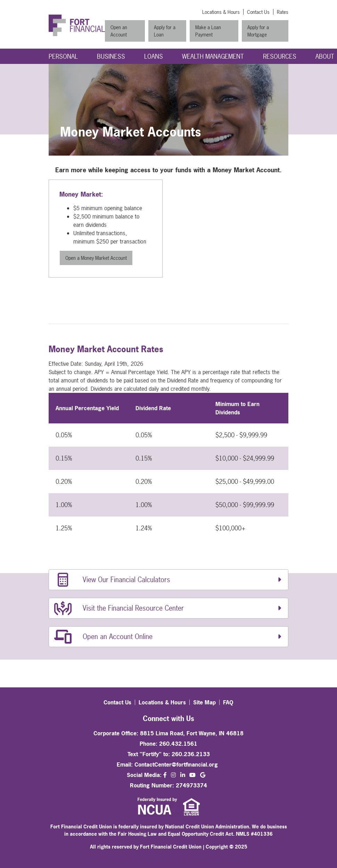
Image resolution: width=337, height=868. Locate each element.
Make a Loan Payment (208, 31)
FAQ (228, 702)
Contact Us (258, 12)
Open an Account (119, 31)
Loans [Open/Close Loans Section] (154, 56)
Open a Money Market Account (96, 258)
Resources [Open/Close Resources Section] (280, 56)
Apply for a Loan (165, 31)
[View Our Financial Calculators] (168, 580)
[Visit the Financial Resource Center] (168, 608)
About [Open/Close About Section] (325, 56)
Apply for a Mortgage (258, 31)
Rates (283, 12)
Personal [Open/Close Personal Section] (63, 56)
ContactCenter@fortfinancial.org (176, 764)
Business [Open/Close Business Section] (111, 56)
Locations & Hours (221, 12)
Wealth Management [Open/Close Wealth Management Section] (213, 56)
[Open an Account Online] (168, 637)
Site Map (204, 702)
